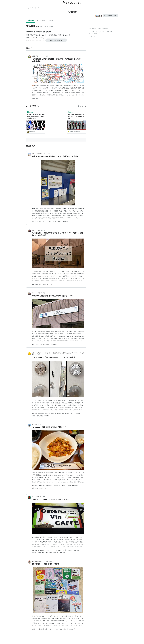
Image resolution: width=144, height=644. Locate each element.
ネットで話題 (41, 20)
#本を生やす (49, 629)
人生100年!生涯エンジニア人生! (40, 561)
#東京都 (77, 550)
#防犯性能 (40, 416)
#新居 (34, 416)
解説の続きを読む (56, 40)
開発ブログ (110, 32)
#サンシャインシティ (46, 284)
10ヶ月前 (38, 355)
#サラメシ (42, 486)
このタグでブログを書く (111, 16)
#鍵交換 (48, 413)
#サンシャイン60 (37, 344)
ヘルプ (104, 32)
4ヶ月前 (46, 56)
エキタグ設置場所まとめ (38, 154)
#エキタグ (35, 222)
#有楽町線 (46, 344)
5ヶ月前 (48, 154)
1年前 (39, 424)
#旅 (45, 488)
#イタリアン (63, 553)
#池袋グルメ (76, 486)
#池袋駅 (34, 553)
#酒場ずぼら (57, 486)
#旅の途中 (35, 486)
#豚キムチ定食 (67, 486)
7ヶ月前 (43, 230)
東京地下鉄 (53, 35)
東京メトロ (62, 35)
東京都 (29, 35)
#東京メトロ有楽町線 (54, 222)
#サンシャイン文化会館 (61, 629)
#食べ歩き (50, 486)
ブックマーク (31, 112)
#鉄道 (41, 488)
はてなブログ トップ (32, 8)
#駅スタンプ (43, 222)
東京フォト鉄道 (36, 230)
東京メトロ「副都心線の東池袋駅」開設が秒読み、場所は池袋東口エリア (36, 116)
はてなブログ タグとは (95, 32)
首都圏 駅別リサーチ (37, 56)
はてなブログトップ (94, 33)
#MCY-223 (65, 413)
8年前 (51, 561)
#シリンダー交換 (75, 413)
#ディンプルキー (56, 413)
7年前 (44, 497)
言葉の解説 (31, 20)
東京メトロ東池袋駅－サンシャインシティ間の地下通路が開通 (77, 116)
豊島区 (33, 35)
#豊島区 (71, 550)
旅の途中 (34, 424)
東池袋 (38, 35)
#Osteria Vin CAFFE (38, 550)
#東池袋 (34, 413)
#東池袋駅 (35, 99)
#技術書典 (41, 629)
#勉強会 (34, 629)
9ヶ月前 (43, 293)
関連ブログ (52, 20)
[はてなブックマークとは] (38, 106)
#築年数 (46, 416)
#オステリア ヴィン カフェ (53, 550)
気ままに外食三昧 (37, 497)
